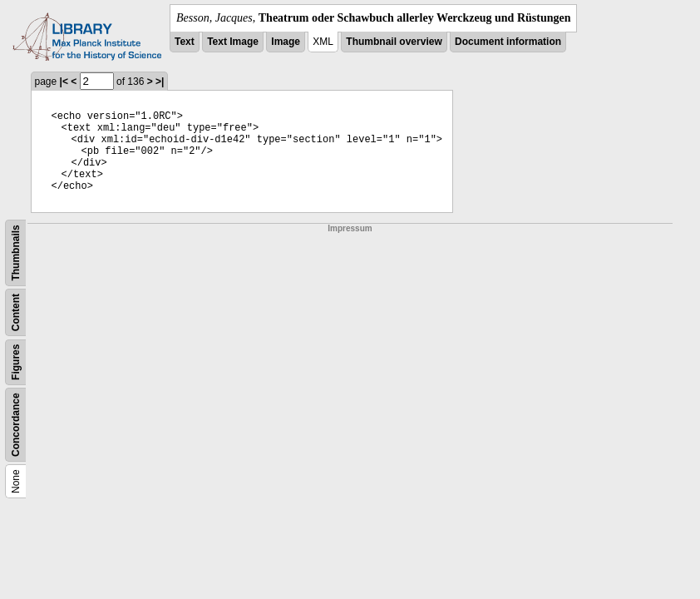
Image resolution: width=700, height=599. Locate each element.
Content (16, 312)
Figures (16, 362)
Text (185, 42)
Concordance (16, 425)
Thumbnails (16, 252)
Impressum (350, 228)
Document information (508, 42)
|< (64, 82)
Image (286, 42)
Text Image (233, 42)
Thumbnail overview (394, 42)
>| (160, 82)
